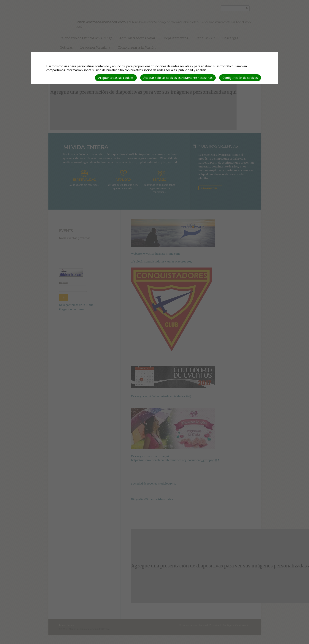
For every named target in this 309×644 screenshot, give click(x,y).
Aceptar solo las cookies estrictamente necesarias (178, 78)
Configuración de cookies (240, 78)
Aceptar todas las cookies (116, 78)
